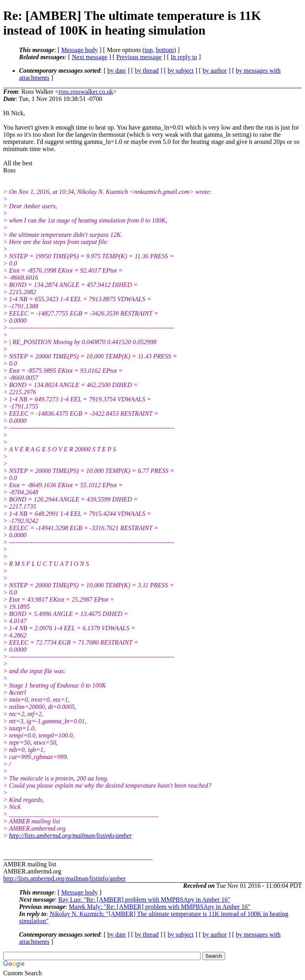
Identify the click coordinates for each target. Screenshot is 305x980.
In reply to (184, 57)
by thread (147, 71)
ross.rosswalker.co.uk (86, 92)
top (149, 50)
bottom (165, 50)
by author (215, 71)
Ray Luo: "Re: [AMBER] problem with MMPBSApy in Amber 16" (144, 900)
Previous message (139, 57)
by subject (180, 71)
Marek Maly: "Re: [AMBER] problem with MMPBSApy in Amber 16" (159, 907)
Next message (90, 57)
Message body (79, 50)
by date (117, 71)
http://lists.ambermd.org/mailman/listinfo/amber (71, 836)
